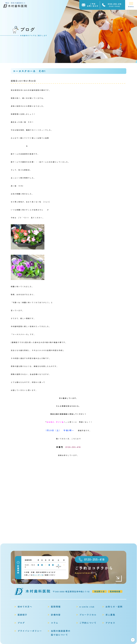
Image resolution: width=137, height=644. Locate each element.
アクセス (110, 623)
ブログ (21, 623)
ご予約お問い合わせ (93, 5)
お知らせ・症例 (114, 607)
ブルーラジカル (88, 615)
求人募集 (110, 615)
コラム (55, 623)
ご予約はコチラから (98, 570)
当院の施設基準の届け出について (61, 633)
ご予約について (88, 623)
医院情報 (56, 607)
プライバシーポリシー (30, 631)
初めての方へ (25, 607)
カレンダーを (38, 575)
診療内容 (56, 615)
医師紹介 (23, 615)
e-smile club (87, 607)
